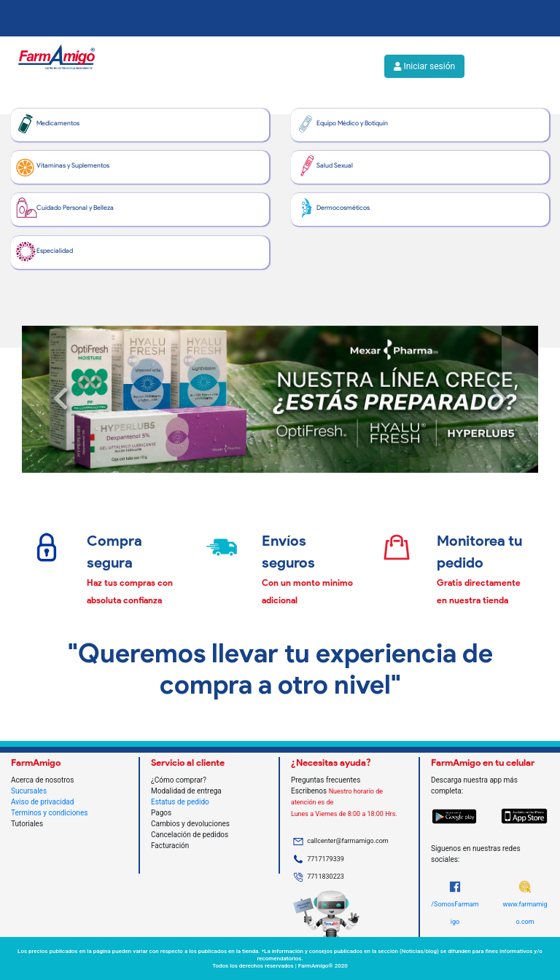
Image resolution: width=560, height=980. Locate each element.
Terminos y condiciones (49, 813)
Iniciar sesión (424, 66)
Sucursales (29, 791)
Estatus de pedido (180, 802)
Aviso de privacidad (42, 802)
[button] (61, 399)
